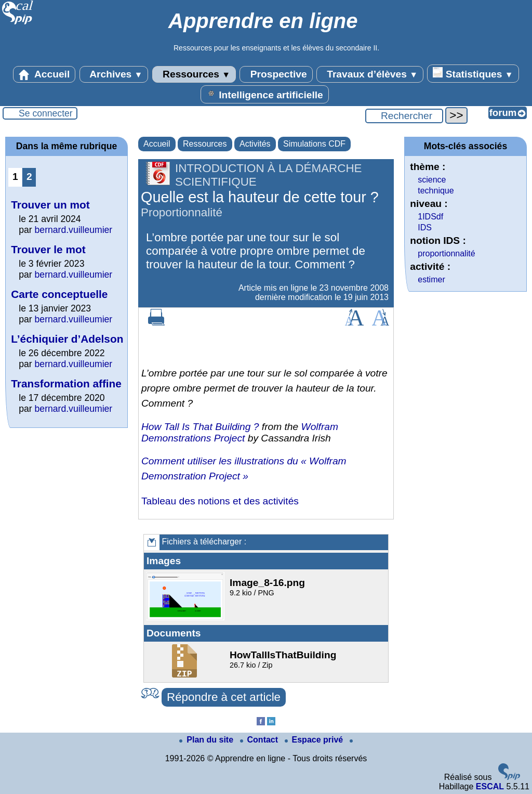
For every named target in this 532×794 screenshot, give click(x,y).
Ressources (194, 74)
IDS (425, 227)
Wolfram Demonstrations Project (240, 432)
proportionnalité (446, 253)
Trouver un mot (50, 205)
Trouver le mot (48, 249)
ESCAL (490, 786)
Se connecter (46, 113)
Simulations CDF (314, 144)
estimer (431, 279)
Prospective (276, 74)
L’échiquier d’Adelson (67, 339)
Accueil (44, 74)
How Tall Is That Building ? (200, 427)
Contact (260, 740)
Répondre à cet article (224, 697)
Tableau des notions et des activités (220, 501)
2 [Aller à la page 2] (29, 177)
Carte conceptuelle (59, 294)
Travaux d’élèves (370, 74)
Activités (255, 144)
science (432, 180)
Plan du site (207, 740)
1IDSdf (430, 217)
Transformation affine (66, 383)
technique (436, 191)
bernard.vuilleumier (74, 230)
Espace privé (315, 740)
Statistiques (473, 73)
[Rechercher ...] (404, 116)
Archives (114, 74)
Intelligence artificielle (265, 94)
